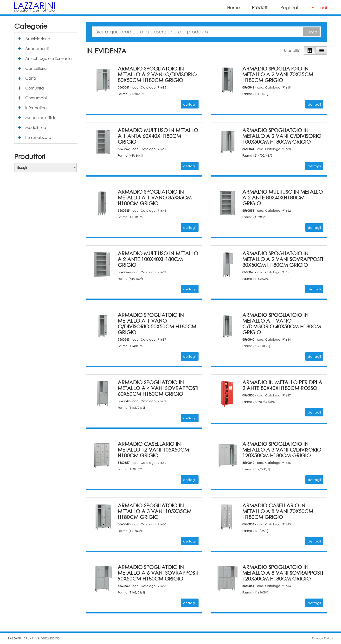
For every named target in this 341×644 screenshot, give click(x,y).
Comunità (35, 88)
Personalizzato (38, 137)
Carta (31, 78)
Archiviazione (38, 39)
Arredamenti (37, 48)
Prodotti (260, 7)
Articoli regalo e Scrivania (48, 58)
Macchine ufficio (41, 118)
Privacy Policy (322, 638)
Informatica (36, 108)
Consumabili (37, 98)
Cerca (311, 32)
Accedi (319, 7)
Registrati (290, 7)
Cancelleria (36, 68)
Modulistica (36, 127)
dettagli (190, 104)
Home (234, 7)
